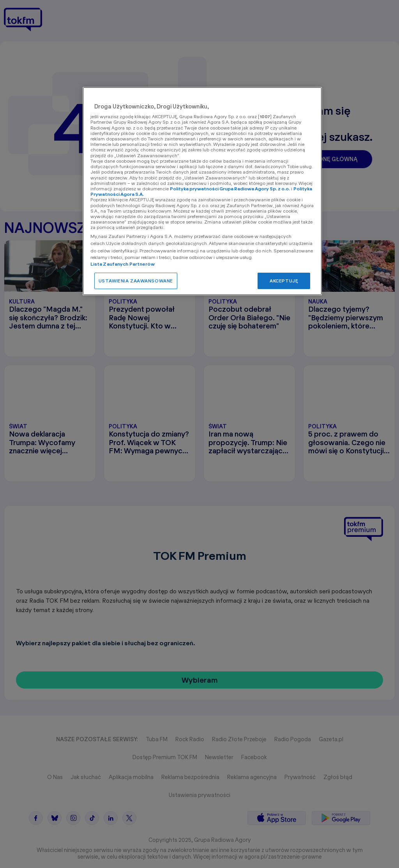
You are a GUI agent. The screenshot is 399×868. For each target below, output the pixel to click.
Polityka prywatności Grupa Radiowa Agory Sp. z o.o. (230, 189)
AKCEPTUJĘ (284, 281)
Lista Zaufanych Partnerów (123, 264)
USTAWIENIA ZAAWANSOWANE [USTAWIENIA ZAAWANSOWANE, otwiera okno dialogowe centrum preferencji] (136, 281)
